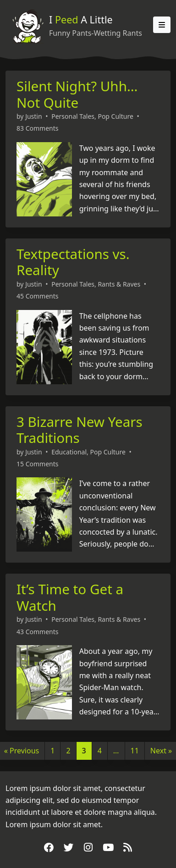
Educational (69, 452)
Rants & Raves (119, 284)
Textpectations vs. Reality (73, 262)
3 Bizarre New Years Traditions (80, 430)
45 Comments (37, 296)
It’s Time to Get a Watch (70, 597)
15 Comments (37, 464)
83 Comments (37, 128)
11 (135, 751)
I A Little (81, 19)
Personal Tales (73, 116)
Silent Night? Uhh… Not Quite (77, 94)
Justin (34, 116)
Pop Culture (115, 116)
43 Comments (37, 632)
